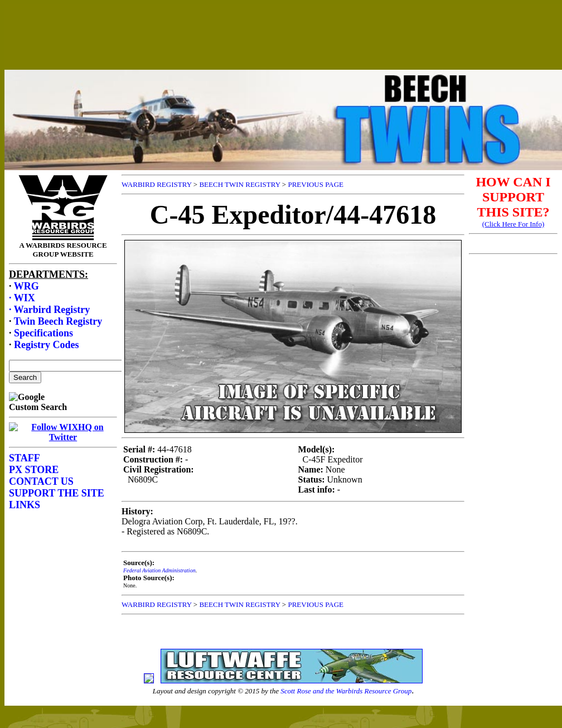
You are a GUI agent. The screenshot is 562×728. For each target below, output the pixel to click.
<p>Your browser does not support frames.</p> (283, 46)
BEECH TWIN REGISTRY (239, 184)
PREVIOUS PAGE (316, 184)
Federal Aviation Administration (159, 570)
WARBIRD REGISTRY (157, 184)
